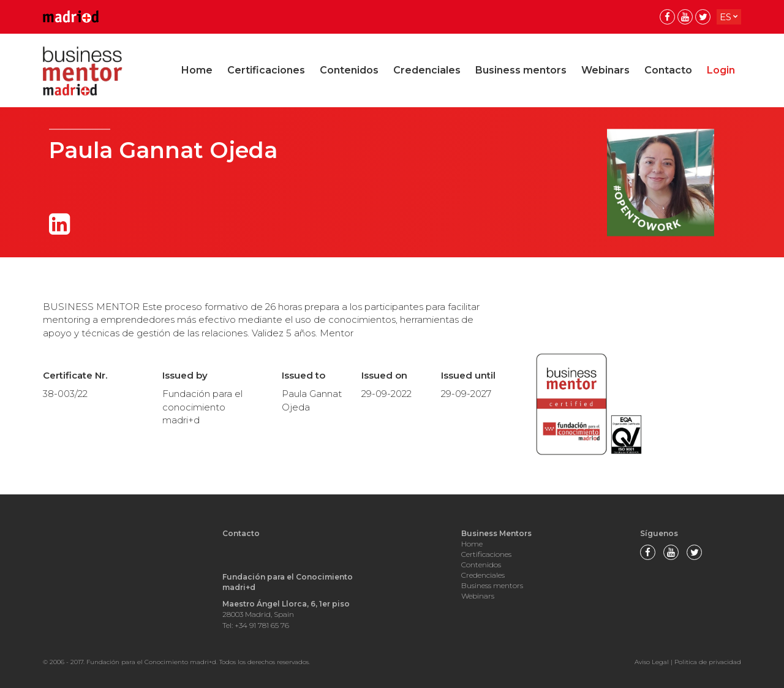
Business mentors (521, 70)
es (726, 17)
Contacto (668, 70)
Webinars (605, 70)
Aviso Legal (652, 662)
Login (721, 70)
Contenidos (349, 70)
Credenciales (427, 70)
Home (197, 70)
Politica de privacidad (708, 662)
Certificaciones (266, 70)
